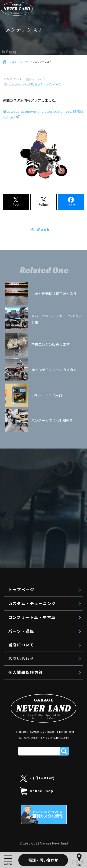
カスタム (15, 84)
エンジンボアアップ (37, 252)
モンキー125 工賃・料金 (42, 291)
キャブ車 (27, 84)
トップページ (26, 219)
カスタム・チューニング (37, 232)
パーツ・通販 (26, 316)
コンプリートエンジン (39, 243)
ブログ (13, 62)
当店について (26, 330)
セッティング (43, 84)
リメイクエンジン (35, 262)
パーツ (57, 84)
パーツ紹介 (26, 62)
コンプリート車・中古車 (37, 303)
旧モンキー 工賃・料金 (41, 281)
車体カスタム (32, 272)
